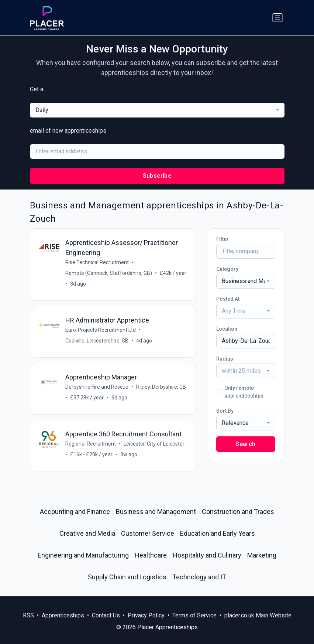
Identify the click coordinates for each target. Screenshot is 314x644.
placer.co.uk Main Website (258, 615)
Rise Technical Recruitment (97, 262)
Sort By (225, 411)
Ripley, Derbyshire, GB (161, 387)
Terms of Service (194, 615)
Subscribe (157, 176)
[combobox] (157, 110)
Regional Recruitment (91, 444)
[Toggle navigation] (277, 18)
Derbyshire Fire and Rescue (97, 387)
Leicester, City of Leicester (154, 444)
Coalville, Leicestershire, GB (97, 341)
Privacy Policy (146, 615)
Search (245, 444)
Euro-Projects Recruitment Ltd (101, 330)
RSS (28, 615)
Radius (225, 359)
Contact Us (106, 615)
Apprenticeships (63, 615)
